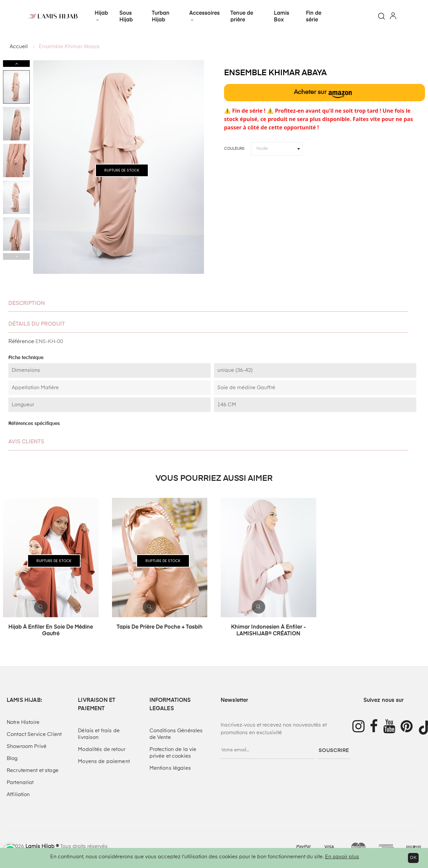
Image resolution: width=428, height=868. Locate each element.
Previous (16, 256)
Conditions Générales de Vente (176, 734)
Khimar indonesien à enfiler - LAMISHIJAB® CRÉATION (269, 631)
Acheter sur (323, 94)
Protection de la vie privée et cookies (173, 753)
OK (413, 858)
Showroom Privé (27, 746)
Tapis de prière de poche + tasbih (160, 627)
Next (16, 64)
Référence (21, 342)
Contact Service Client (34, 734)
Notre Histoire (23, 722)
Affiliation (18, 795)
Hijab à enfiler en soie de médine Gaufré (51, 631)
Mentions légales (170, 768)
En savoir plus (342, 857)
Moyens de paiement (104, 762)
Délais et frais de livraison (99, 734)
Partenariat (20, 783)
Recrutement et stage (33, 771)
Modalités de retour (102, 749)
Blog (12, 758)
